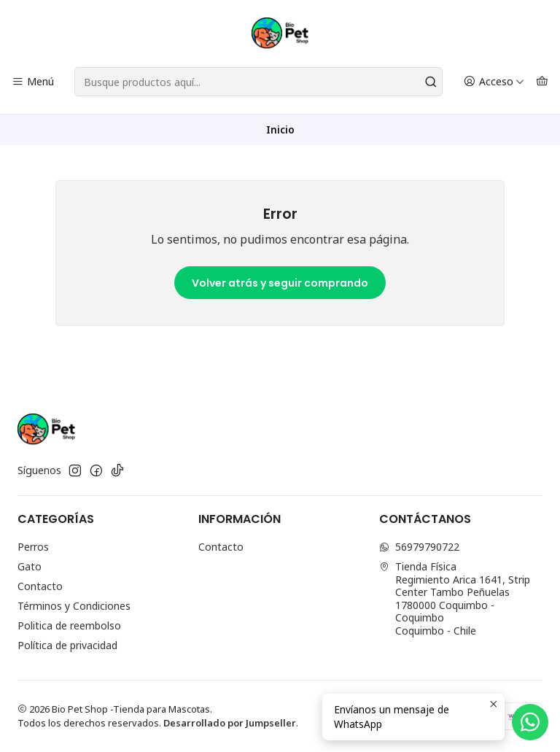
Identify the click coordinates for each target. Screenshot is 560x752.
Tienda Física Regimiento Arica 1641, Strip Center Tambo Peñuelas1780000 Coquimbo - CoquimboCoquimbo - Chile (455, 598)
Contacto (40, 586)
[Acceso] (494, 82)
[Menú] (33, 82)
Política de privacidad (67, 645)
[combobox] (258, 82)
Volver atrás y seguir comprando (280, 283)
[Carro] (542, 82)
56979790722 (419, 547)
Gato (30, 566)
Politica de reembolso (69, 625)
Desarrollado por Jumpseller (230, 723)
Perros (33, 547)
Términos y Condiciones (74, 606)
